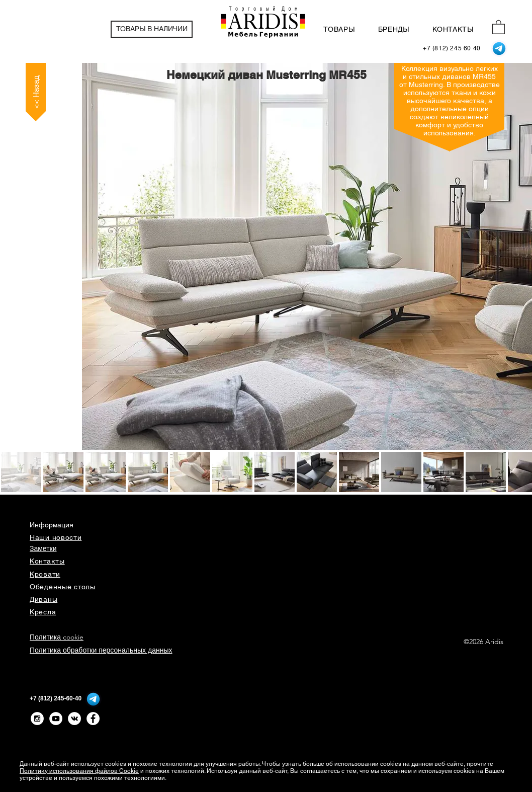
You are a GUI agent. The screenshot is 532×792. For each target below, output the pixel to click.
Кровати (45, 574)
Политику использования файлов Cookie (79, 771)
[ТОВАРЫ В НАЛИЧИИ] (152, 29)
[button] (499, 27)
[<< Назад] (36, 92)
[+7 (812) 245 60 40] (452, 49)
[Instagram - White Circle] (37, 719)
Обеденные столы (63, 587)
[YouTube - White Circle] (56, 719)
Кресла (43, 612)
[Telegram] (499, 49)
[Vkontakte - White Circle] (74, 719)
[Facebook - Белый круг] (93, 719)
